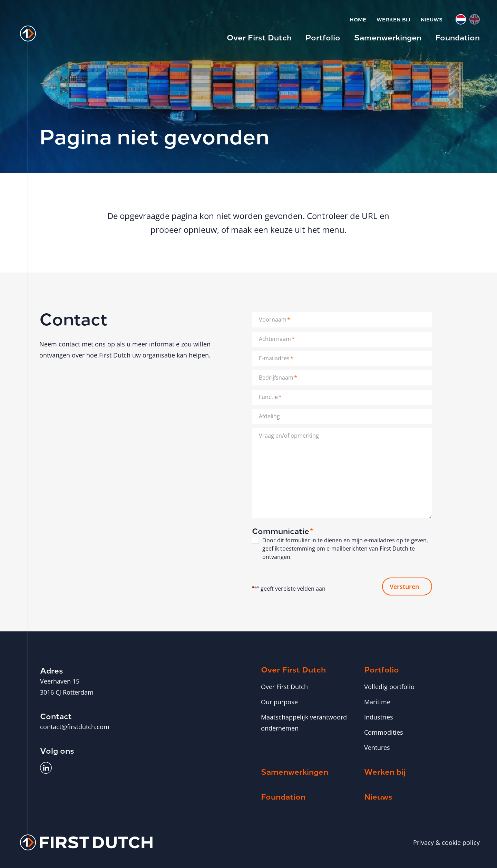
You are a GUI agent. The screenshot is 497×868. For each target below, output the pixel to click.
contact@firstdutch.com (75, 726)
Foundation (457, 37)
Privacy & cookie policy (446, 842)
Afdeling (269, 416)
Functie (270, 397)
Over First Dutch (259, 37)
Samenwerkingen (388, 37)
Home (358, 19)
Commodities (384, 732)
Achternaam (277, 339)
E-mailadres (276, 358)
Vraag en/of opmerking (289, 436)
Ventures (377, 747)
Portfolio (323, 37)
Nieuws (432, 19)
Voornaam (275, 319)
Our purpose (279, 702)
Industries (379, 717)
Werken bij (393, 19)
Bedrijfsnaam (278, 378)
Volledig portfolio (389, 686)
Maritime (377, 702)
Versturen (404, 586)
